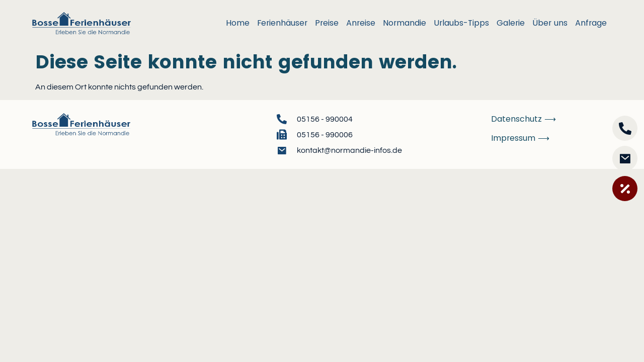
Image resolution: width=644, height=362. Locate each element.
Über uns (550, 23)
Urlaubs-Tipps (461, 23)
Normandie (405, 23)
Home (238, 23)
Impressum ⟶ (520, 138)
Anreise (361, 23)
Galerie (511, 23)
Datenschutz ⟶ (524, 119)
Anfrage (591, 23)
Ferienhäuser (282, 23)
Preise (327, 23)
